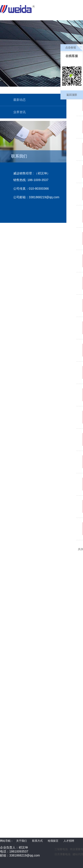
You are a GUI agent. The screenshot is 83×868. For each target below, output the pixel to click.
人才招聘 (69, 841)
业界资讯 (19, 112)
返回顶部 (72, 95)
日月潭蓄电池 (62, 854)
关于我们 (21, 841)
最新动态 (19, 100)
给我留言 (53, 841)
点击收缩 (71, 48)
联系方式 (37, 841)
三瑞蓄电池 (61, 849)
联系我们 (19, 156)
